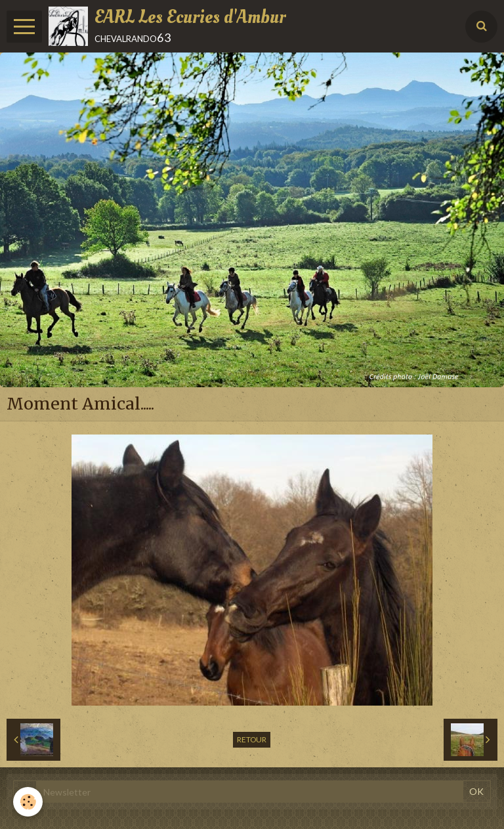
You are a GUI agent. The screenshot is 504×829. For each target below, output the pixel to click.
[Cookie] (28, 802)
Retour (252, 739)
